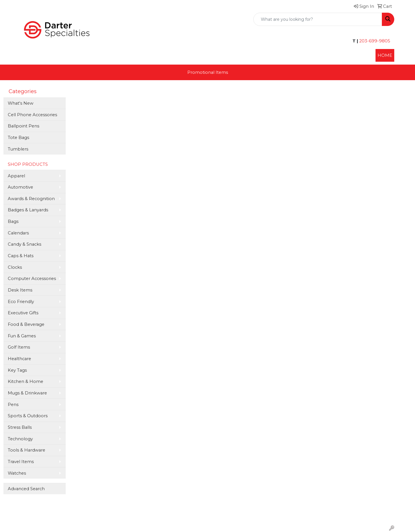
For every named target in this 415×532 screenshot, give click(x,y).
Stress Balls (20, 427)
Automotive (20, 187)
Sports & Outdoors (28, 416)
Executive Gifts (23, 313)
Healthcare (19, 359)
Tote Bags (18, 138)
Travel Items (21, 462)
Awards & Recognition (31, 199)
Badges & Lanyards (28, 210)
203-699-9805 (374, 41)
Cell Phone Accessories (32, 115)
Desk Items (20, 290)
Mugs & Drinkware (27, 393)
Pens (13, 405)
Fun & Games (22, 336)
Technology (20, 439)
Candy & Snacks (24, 244)
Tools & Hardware (27, 450)
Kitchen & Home (26, 381)
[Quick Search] (318, 19)
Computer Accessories (32, 279)
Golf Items (19, 347)
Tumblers (18, 149)
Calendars (18, 233)
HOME (385, 55)
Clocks (15, 267)
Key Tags (17, 370)
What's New (21, 103)
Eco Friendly (21, 302)
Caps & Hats (21, 256)
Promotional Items (208, 72)
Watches (17, 473)
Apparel (16, 176)
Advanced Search (26, 489)
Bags (13, 221)
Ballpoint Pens (23, 126)
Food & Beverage (26, 324)
